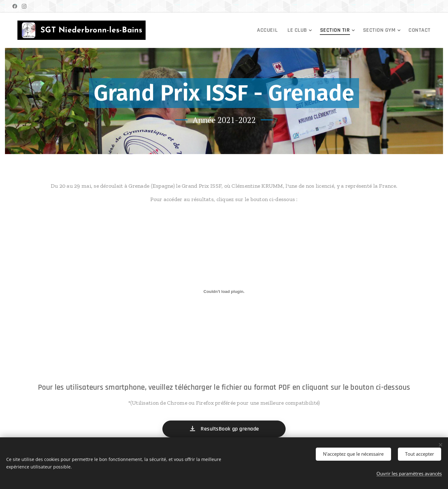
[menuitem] (282, 30)
